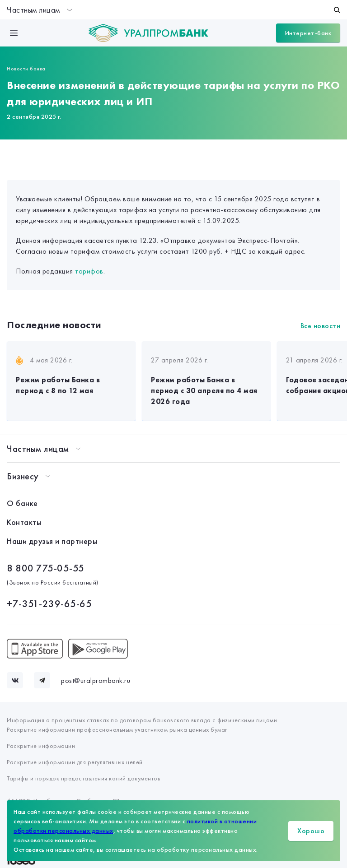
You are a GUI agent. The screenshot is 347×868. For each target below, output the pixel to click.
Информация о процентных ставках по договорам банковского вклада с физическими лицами (142, 720)
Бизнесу (23, 476)
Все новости (321, 326)
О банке (22, 503)
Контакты (24, 522)
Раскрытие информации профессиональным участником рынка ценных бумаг (117, 729)
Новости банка (26, 69)
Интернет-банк (308, 33)
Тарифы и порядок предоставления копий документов (84, 778)
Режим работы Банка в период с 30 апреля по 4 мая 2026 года (204, 391)
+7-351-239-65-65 (49, 604)
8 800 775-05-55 (46, 568)
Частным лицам (40, 10)
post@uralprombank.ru (96, 680)
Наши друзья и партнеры (52, 541)
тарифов (89, 271)
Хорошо (311, 831)
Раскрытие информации (41, 746)
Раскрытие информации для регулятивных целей (75, 762)
